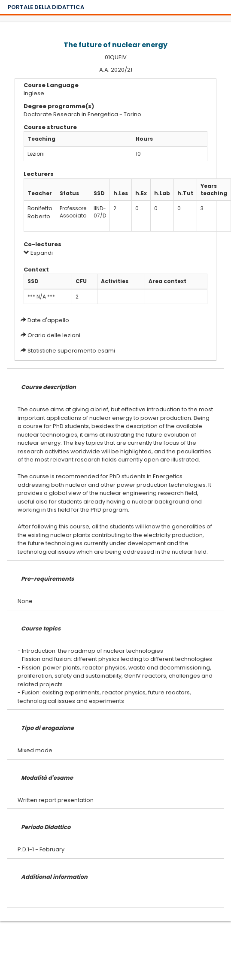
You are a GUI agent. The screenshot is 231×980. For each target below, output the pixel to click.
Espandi (38, 253)
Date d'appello (48, 320)
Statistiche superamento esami (71, 351)
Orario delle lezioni (54, 335)
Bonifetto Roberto (40, 212)
